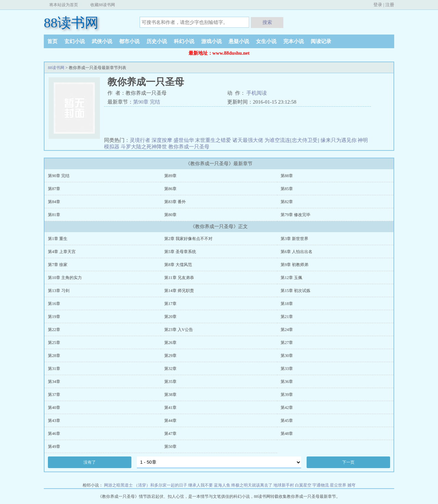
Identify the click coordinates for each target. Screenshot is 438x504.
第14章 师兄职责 (179, 291)
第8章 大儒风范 (178, 265)
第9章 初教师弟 (294, 265)
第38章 (170, 395)
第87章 (54, 189)
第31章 (54, 369)
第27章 (287, 343)
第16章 (54, 304)
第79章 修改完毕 (295, 215)
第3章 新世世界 (294, 239)
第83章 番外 (175, 202)
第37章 (54, 395)
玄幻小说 (75, 41)
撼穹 (351, 485)
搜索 (267, 22)
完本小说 (294, 41)
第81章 (54, 215)
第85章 (287, 189)
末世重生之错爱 (213, 140)
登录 (378, 5)
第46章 (54, 434)
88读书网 (71, 23)
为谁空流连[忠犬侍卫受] (292, 140)
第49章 (54, 447)
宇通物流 (321, 485)
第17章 (170, 304)
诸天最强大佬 (248, 140)
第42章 (287, 408)
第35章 (170, 382)
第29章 (170, 356)
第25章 (54, 343)
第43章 (54, 421)
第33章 (287, 369)
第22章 (54, 330)
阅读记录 (321, 41)
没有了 (90, 462)
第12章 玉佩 (291, 278)
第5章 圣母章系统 (180, 252)
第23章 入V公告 (179, 330)
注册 (390, 5)
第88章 (287, 176)
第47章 (170, 434)
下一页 (348, 462)
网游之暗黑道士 (118, 485)
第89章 (170, 176)
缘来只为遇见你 (339, 140)
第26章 (170, 343)
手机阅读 (257, 93)
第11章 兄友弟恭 (179, 278)
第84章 (54, 202)
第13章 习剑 (59, 291)
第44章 (170, 421)
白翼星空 (303, 485)
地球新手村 (284, 485)
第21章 (287, 317)
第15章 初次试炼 (295, 291)
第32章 (170, 369)
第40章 (54, 408)
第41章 (170, 408)
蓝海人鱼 (222, 485)
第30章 (287, 356)
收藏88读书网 (103, 5)
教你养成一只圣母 (189, 147)
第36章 (287, 382)
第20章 (170, 317)
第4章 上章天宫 (62, 252)
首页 (52, 41)
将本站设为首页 (64, 5)
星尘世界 (338, 485)
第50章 (170, 447)
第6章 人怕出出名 (297, 252)
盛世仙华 (184, 140)
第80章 (170, 215)
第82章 (287, 202)
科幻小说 (184, 41)
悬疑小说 (239, 41)
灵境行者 (140, 140)
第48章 (287, 434)
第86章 (170, 189)
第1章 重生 (58, 239)
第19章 (54, 317)
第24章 (287, 330)
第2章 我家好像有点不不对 (188, 239)
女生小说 (266, 41)
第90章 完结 (147, 102)
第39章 (287, 395)
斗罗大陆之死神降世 (144, 147)
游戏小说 (211, 41)
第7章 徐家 (58, 265)
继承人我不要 (201, 485)
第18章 (287, 304)
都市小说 (129, 41)
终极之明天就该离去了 (252, 485)
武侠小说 (102, 41)
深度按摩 (162, 140)
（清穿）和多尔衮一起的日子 (160, 485)
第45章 (287, 421)
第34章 (54, 382)
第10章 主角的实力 (65, 278)
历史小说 (157, 41)
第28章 (54, 356)
